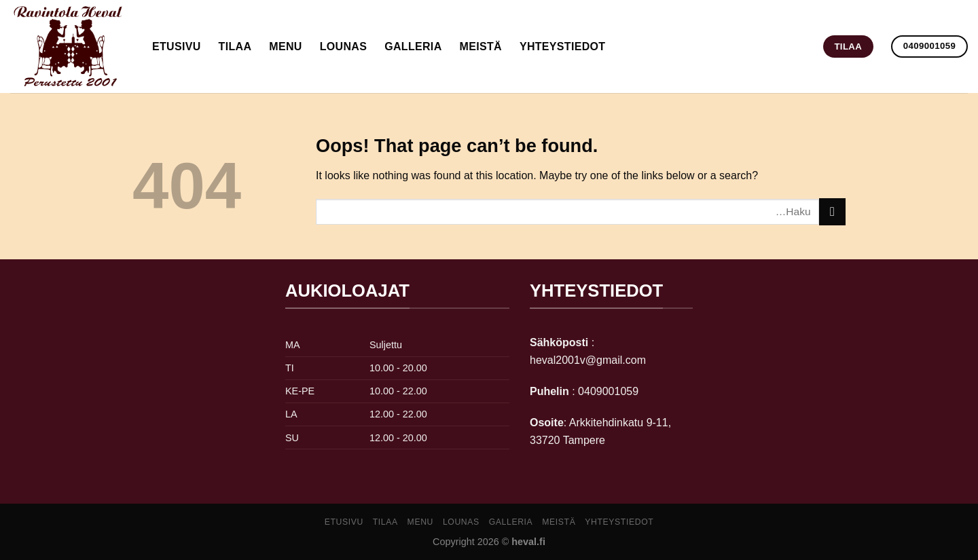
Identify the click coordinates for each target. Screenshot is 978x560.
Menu (285, 46)
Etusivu (177, 46)
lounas (343, 46)
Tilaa (235, 46)
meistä (481, 46)
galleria (413, 46)
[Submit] (832, 211)
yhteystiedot (563, 46)
